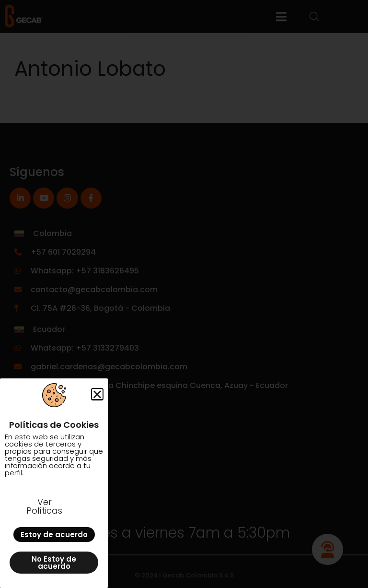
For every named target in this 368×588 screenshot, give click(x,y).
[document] (184, 294)
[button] (97, 394)
